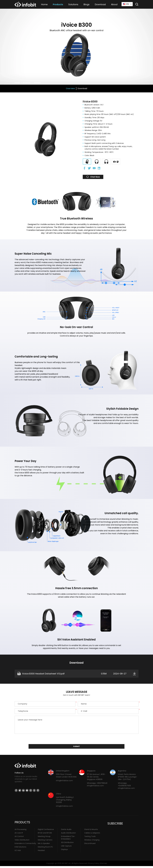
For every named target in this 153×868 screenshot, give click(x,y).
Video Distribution (22, 842)
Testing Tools (90, 838)
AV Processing (21, 831)
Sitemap (103, 865)
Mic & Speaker (44, 845)
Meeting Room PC (45, 849)
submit (76, 748)
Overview (70, 88)
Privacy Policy (94, 865)
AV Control (19, 838)
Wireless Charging (92, 842)
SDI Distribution (67, 844)
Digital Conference (46, 831)
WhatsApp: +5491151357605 (124, 786)
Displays (64, 851)
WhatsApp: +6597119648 (97, 785)
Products (58, 4)
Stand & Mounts (91, 831)
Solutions (73, 4)
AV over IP (19, 835)
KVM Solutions (20, 849)
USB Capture (66, 848)
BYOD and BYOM (45, 835)
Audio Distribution (68, 835)
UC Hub (18, 852)
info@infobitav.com (64, 782)
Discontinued (90, 845)
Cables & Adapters (92, 835)
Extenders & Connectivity (25, 845)
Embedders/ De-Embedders (68, 839)
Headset (37, 83)
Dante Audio (66, 831)
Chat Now (96, 177)
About (114, 4)
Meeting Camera (45, 842)
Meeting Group (44, 838)
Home (44, 4)
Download (100, 4)
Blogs (87, 4)
